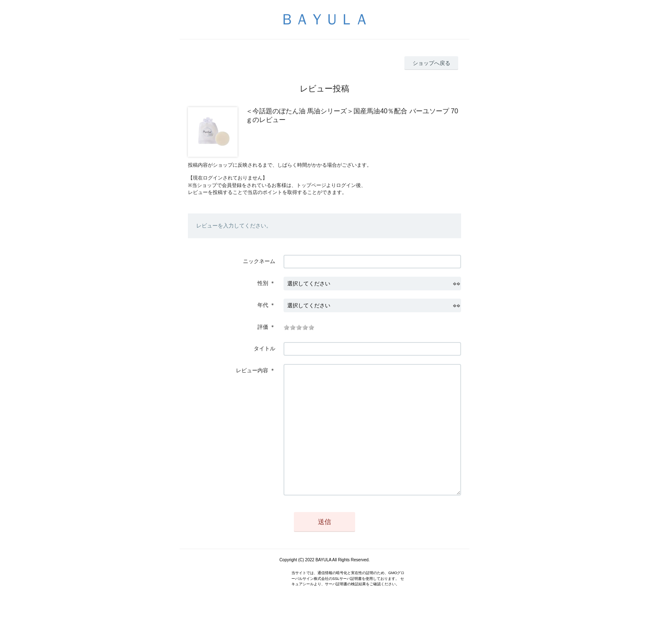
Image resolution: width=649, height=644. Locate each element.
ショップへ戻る (431, 63)
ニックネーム (259, 261)
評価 (263, 327)
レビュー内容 (252, 370)
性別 (263, 283)
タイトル (264, 348)
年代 (263, 305)
